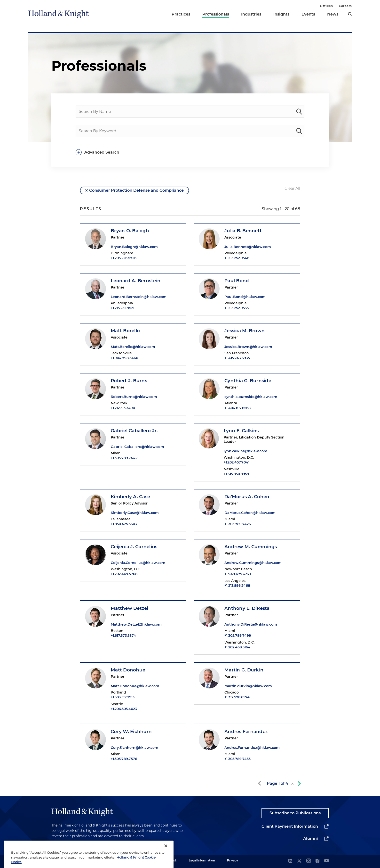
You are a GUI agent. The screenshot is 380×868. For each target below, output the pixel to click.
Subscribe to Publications (295, 813)
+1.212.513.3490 (123, 408)
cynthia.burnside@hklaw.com (251, 397)
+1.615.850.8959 (236, 474)
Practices (181, 14)
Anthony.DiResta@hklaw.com (251, 624)
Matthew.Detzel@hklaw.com (136, 624)
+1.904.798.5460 (124, 358)
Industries (251, 14)
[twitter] (299, 861)
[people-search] (299, 112)
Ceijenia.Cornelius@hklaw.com (138, 563)
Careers (345, 6)
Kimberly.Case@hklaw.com (135, 513)
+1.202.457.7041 (237, 462)
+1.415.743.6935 (237, 358)
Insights (281, 14)
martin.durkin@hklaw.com (248, 686)
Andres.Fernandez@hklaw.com (252, 748)
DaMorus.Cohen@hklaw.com (250, 513)
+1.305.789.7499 (238, 636)
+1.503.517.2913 (123, 697)
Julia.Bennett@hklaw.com (248, 247)
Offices (326, 6)
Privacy (233, 860)
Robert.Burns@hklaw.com (134, 397)
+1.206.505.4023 (124, 709)
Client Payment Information (290, 826)
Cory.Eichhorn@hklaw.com (135, 748)
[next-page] (298, 784)
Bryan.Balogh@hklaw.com (134, 247)
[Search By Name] (190, 112)
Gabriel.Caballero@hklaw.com (137, 447)
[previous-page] (260, 784)
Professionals (216, 14)
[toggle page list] (293, 784)
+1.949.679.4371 (238, 574)
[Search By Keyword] (190, 131)
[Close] (166, 858)
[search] (350, 14)
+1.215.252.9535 (237, 308)
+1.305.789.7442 (124, 458)
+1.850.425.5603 (124, 524)
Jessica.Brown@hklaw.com (248, 347)
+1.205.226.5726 (124, 258)
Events (308, 14)
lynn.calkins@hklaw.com (245, 451)
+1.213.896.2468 (237, 586)
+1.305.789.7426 (238, 524)
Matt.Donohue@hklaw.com (135, 686)
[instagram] (309, 861)
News (333, 14)
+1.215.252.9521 (123, 308)
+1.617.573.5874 (123, 636)
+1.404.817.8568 (237, 408)
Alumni (311, 839)
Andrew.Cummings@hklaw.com (253, 563)
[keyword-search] (299, 131)
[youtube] (326, 861)
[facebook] (317, 861)
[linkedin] (290, 861)
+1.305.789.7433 (237, 759)
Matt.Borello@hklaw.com (133, 347)
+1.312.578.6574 (237, 697)
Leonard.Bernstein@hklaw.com (139, 297)
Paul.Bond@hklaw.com (245, 297)
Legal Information (202, 860)
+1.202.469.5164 (237, 647)
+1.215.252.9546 (237, 258)
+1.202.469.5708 (124, 574)
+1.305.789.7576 (124, 759)
